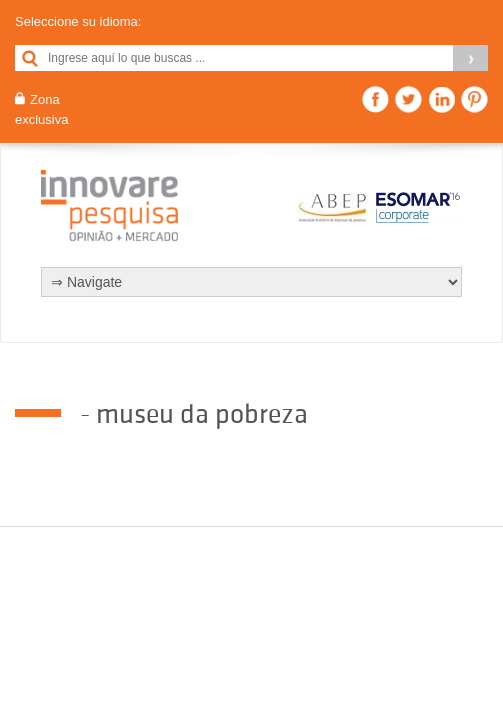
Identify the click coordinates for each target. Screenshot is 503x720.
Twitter (408, 99)
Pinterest (474, 99)
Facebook (375, 99)
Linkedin (441, 99)
